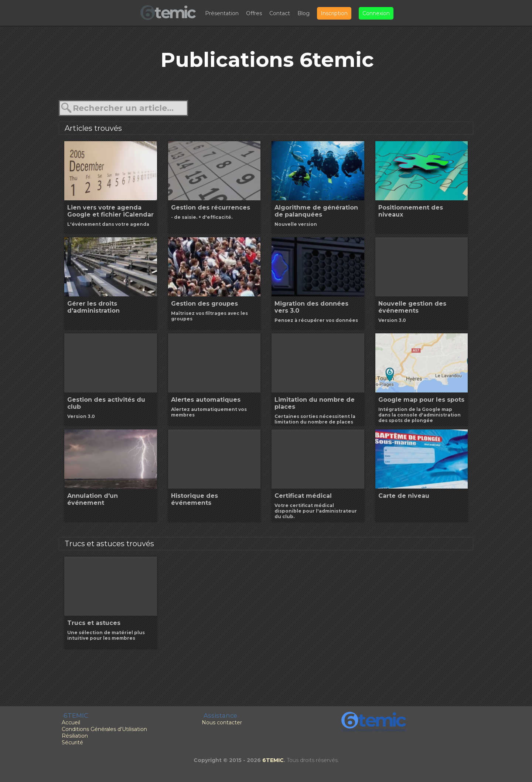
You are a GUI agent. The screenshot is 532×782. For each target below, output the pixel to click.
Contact (280, 13)
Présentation (222, 13)
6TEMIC (273, 760)
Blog (303, 13)
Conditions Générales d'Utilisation (104, 729)
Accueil (71, 722)
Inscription (334, 13)
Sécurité (72, 742)
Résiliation (75, 736)
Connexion (376, 13)
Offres (254, 13)
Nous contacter (222, 722)
